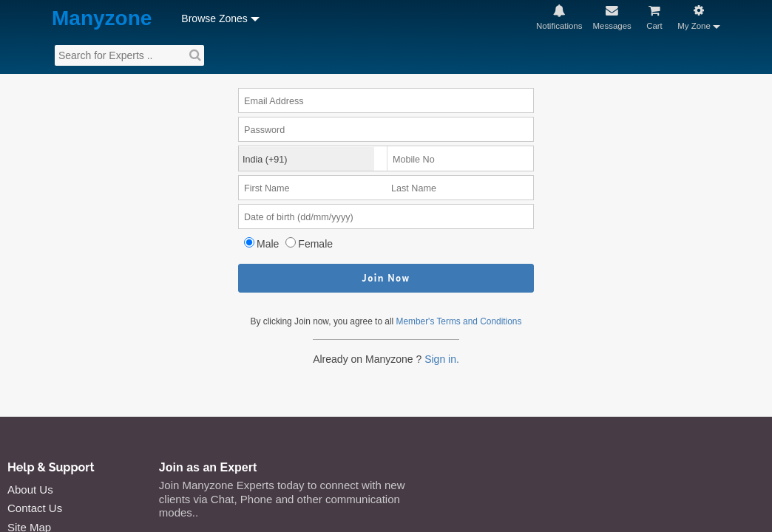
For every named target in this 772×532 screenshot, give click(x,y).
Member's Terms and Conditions (459, 321)
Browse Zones (214, 18)
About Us (30, 490)
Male (268, 244)
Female (315, 244)
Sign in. (442, 359)
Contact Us (35, 508)
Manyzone (102, 19)
